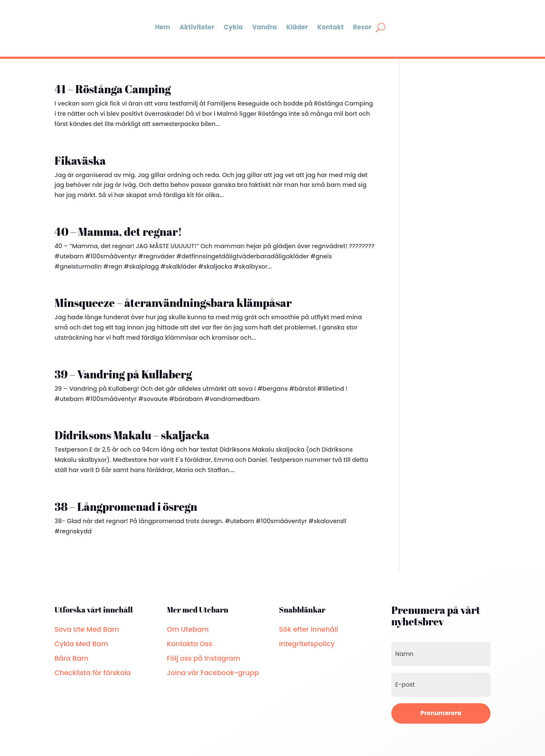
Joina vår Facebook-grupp (213, 673)
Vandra (264, 27)
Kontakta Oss (190, 644)
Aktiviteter (197, 27)
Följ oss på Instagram (204, 658)
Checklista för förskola (93, 673)
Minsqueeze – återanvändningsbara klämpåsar (173, 303)
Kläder (297, 27)
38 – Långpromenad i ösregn (126, 507)
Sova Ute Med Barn (87, 629)
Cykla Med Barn (81, 644)
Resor (362, 27)
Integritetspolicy (307, 644)
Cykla (233, 27)
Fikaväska (80, 160)
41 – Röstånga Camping (113, 89)
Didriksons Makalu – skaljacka (132, 435)
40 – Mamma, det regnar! (118, 232)
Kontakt (330, 27)
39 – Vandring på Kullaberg (123, 374)
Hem (163, 27)
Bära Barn (72, 658)
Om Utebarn (188, 629)
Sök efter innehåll (308, 629)
